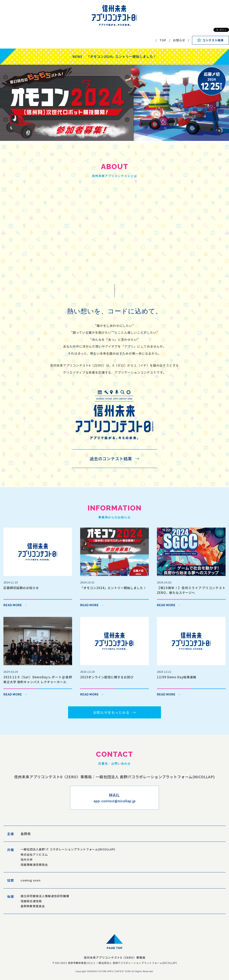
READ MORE (13, 605)
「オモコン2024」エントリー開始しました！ (122, 56)
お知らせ (179, 40)
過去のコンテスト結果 (111, 459)
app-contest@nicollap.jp (115, 801)
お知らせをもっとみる (111, 712)
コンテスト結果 (213, 40)
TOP (163, 40)
